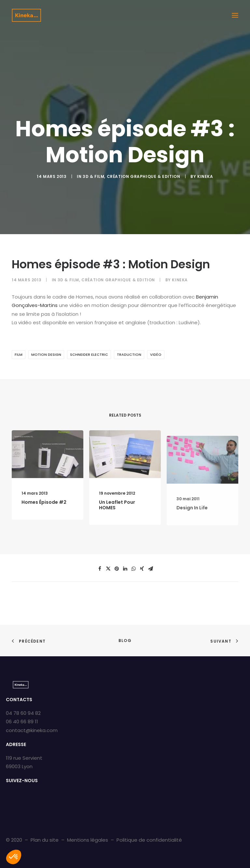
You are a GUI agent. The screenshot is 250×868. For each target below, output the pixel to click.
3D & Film (93, 176)
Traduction (129, 354)
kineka (205, 176)
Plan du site (45, 840)
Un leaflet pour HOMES (117, 528)
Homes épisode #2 (44, 509)
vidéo (156, 354)
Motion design (46, 354)
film (19, 354)
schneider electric (89, 354)
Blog (125, 641)
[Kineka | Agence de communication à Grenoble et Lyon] (26, 15)
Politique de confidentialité (149, 840)
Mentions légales (88, 840)
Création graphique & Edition (144, 176)
